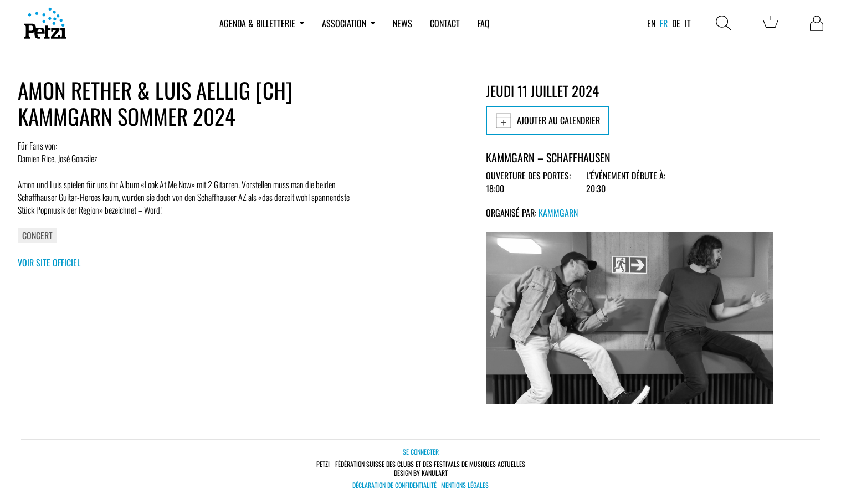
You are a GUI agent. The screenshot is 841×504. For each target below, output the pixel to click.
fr (664, 23)
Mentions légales (465, 485)
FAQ (484, 23)
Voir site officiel (49, 263)
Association (348, 23)
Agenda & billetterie (262, 23)
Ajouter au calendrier (547, 121)
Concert (37, 235)
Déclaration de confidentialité (394, 485)
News (402, 23)
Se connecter (421, 452)
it (688, 23)
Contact (445, 23)
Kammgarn (558, 213)
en (651, 23)
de (676, 23)
